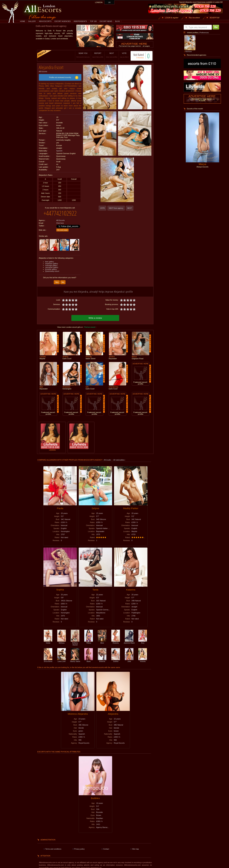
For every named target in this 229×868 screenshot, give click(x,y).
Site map (135, 846)
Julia (129, 658)
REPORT (95, 55)
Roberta (116, 639)
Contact (106, 846)
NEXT (108, 55)
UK (109, 2)
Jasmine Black (129, 639)
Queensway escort (52, 269)
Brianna (102, 658)
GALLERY (32, 21)
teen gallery (50, 259)
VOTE (121, 55)
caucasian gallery (52, 265)
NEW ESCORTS (45, 21)
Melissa (62, 639)
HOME (23, 21)
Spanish (59, 150)
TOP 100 (93, 21)
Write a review (95, 315)
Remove (189, 51)
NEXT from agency (116, 208)
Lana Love (62, 658)
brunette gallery (51, 267)
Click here (60, 221)
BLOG (118, 21)
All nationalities (119, 457)
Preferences (204, 33)
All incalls (108, 457)
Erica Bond (48, 658)
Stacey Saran (75, 658)
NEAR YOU (80, 55)
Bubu (89, 658)
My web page (62, 228)
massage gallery (51, 263)
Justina (116, 658)
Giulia (48, 639)
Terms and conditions (53, 846)
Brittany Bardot (75, 640)
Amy (143, 639)
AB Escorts (43, 70)
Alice (102, 639)
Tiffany (89, 639)
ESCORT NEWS (106, 21)
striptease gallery (52, 261)
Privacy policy (79, 846)
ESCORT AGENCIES (63, 21)
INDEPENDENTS (80, 21)
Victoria (143, 658)
